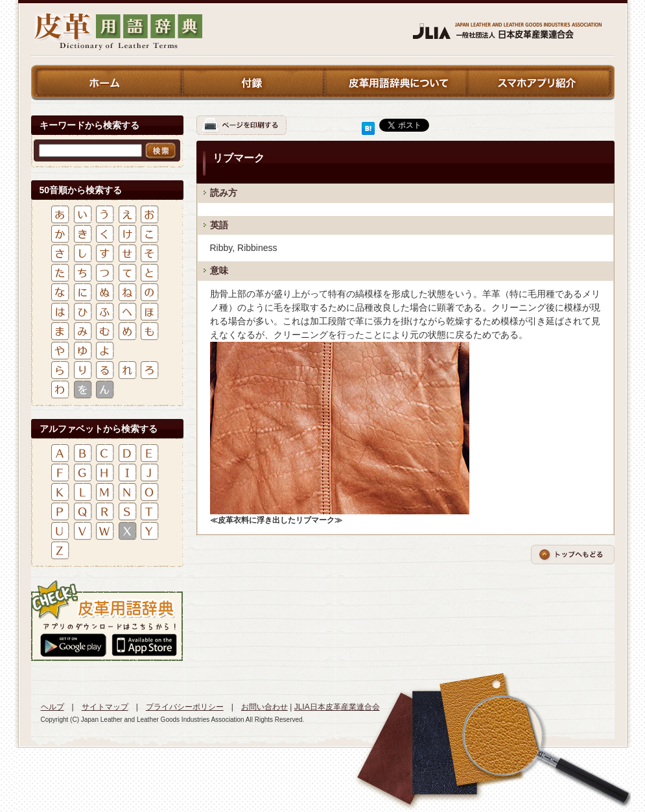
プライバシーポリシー (185, 707)
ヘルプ (53, 707)
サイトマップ (105, 707)
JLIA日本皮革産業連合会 (337, 707)
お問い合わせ (264, 707)
